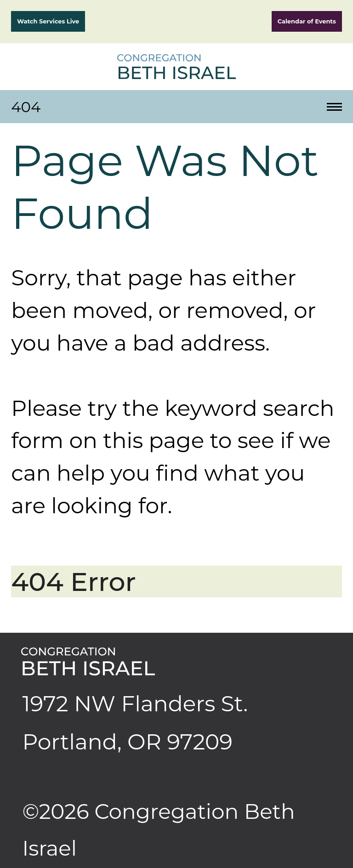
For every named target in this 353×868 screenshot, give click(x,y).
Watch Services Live (48, 21)
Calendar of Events (307, 21)
